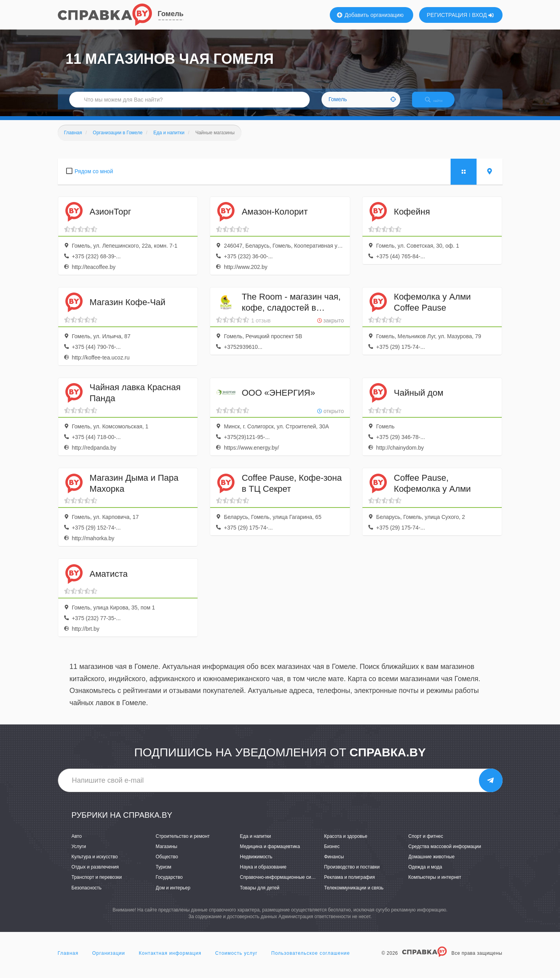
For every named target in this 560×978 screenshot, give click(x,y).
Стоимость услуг (237, 960)
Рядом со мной (94, 178)
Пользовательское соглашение (310, 960)
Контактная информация (170, 960)
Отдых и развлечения (95, 874)
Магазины (167, 853)
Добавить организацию (370, 15)
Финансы (334, 863)
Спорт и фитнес (426, 843)
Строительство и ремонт (183, 843)
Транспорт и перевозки (97, 884)
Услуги (79, 853)
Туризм (164, 874)
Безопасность (87, 895)
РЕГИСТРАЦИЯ (447, 15)
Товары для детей (260, 895)
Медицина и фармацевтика (270, 853)
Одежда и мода (425, 874)
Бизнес (332, 853)
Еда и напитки (256, 843)
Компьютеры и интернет (435, 884)
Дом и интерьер (173, 895)
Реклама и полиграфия (350, 884)
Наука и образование (263, 874)
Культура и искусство (95, 863)
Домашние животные (432, 863)
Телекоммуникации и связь (354, 895)
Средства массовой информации (445, 853)
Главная (68, 960)
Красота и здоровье (346, 843)
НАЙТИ (439, 104)
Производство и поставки (352, 874)
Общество (167, 863)
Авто (77, 843)
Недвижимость (256, 863)
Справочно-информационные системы (283, 884)
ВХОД (483, 15)
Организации (109, 960)
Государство (169, 884)
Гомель (171, 14)
